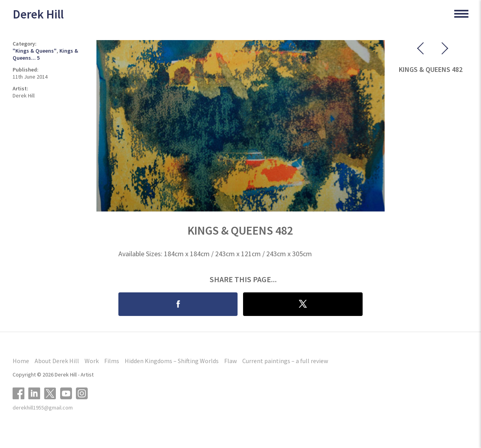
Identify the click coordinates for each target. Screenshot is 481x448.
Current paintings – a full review (285, 361)
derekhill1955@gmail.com (43, 408)
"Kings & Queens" (35, 51)
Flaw (230, 361)
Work (92, 361)
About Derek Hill (57, 361)
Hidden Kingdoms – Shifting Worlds (172, 361)
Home (21, 361)
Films (112, 361)
